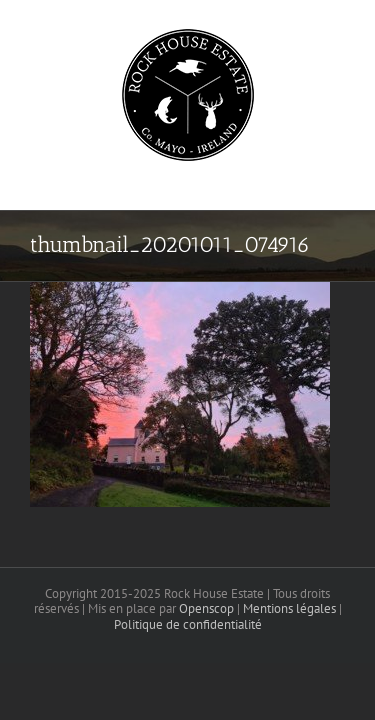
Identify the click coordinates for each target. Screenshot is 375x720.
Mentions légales (289, 658)
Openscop (206, 658)
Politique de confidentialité (188, 674)
